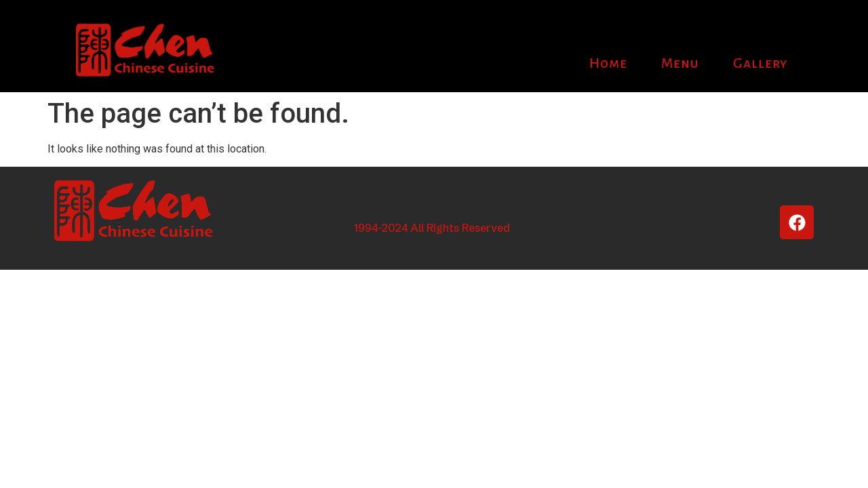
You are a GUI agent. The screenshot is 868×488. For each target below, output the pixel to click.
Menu (680, 63)
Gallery (761, 63)
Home (608, 63)
